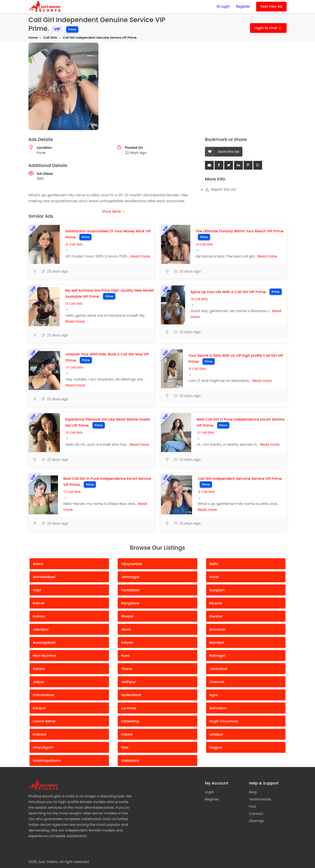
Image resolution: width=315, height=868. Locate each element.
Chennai (217, 682)
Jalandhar (219, 669)
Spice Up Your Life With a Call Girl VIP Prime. (229, 292)
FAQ (252, 806)
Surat (214, 577)
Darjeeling (130, 721)
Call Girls (50, 38)
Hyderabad (131, 695)
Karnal (39, 603)
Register (243, 6)
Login (223, 6)
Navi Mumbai (45, 656)
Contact (256, 814)
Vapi (37, 590)
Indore (127, 734)
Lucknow (129, 708)
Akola (126, 629)
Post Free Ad (271, 6)
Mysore (216, 603)
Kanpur (39, 708)
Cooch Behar (44, 721)
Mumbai (217, 643)
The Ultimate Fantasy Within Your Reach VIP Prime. (240, 231)
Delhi (214, 564)
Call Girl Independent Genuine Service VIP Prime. (100, 38)
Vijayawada (131, 564)
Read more (140, 256)
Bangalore (130, 603)
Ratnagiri (217, 656)
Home (33, 38)
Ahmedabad (44, 577)
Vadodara (130, 761)
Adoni (38, 564)
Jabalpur (41, 629)
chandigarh (43, 747)
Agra (214, 695)
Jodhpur (128, 682)
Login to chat (266, 28)
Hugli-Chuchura (224, 721)
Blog (253, 792)
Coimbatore (43, 695)
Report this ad (220, 189)
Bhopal (127, 616)
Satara (39, 669)
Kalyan (127, 643)
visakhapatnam (47, 761)
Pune (125, 656)
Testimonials (260, 799)
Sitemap (256, 821)
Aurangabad (44, 643)
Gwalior (216, 616)
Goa (125, 747)
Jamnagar (130, 577)
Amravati (218, 629)
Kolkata (39, 734)
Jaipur (38, 682)
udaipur (216, 734)
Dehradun (218, 708)
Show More (113, 211)
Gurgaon (217, 590)
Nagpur (216, 747)
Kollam (39, 616)
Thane (127, 669)
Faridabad (130, 590)
